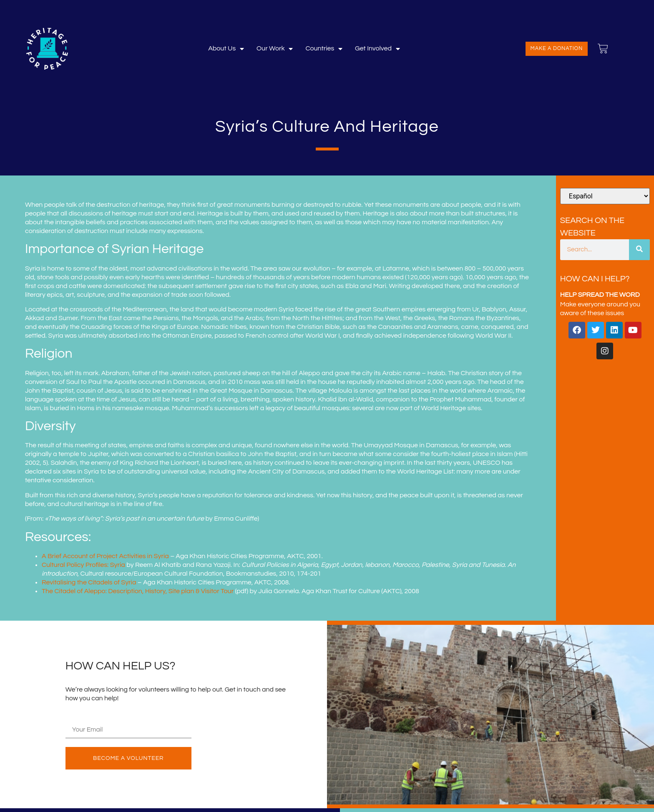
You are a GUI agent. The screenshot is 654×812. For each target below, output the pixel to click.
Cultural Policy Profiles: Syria (83, 565)
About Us (226, 49)
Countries (324, 49)
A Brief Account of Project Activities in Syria (105, 556)
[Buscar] (639, 250)
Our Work (275, 49)
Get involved (377, 49)
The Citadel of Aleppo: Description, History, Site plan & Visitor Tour (138, 591)
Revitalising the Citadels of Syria (89, 582)
